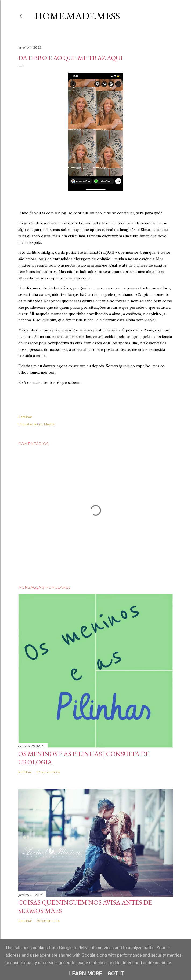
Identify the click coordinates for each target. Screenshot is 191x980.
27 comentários (48, 772)
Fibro (38, 424)
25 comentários (48, 921)
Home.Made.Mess (77, 16)
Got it (116, 974)
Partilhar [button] (25, 417)
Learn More (86, 974)
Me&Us (49, 424)
